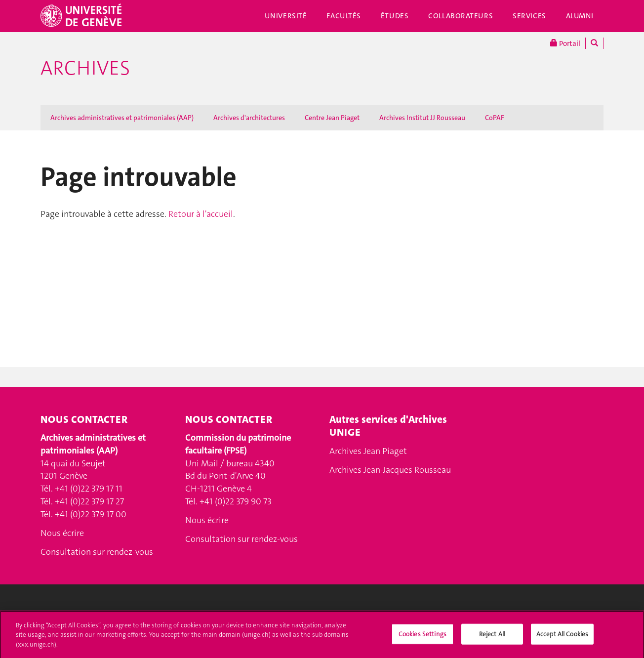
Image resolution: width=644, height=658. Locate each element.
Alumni (580, 16)
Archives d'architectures (249, 118)
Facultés (344, 16)
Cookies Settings (423, 638)
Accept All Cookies (562, 638)
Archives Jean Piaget (368, 451)
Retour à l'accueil (201, 214)
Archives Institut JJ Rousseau (422, 118)
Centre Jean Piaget (332, 118)
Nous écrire (62, 533)
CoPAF (495, 118)
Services (529, 16)
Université (286, 16)
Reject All (492, 638)
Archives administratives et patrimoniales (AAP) (122, 118)
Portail (565, 43)
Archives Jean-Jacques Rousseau (390, 470)
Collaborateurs (461, 16)
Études (395, 16)
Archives (85, 68)
